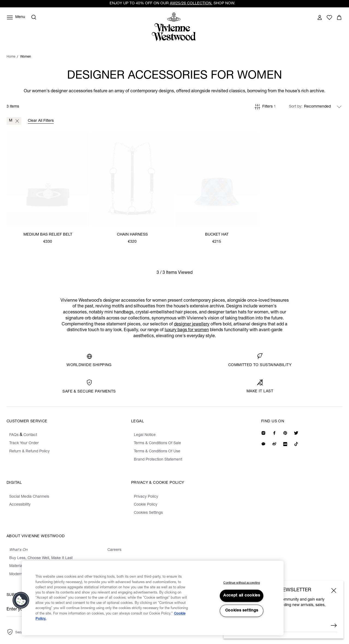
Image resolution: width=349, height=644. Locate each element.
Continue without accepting (242, 583)
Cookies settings (242, 611)
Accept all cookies (242, 596)
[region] (153, 598)
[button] (21, 600)
